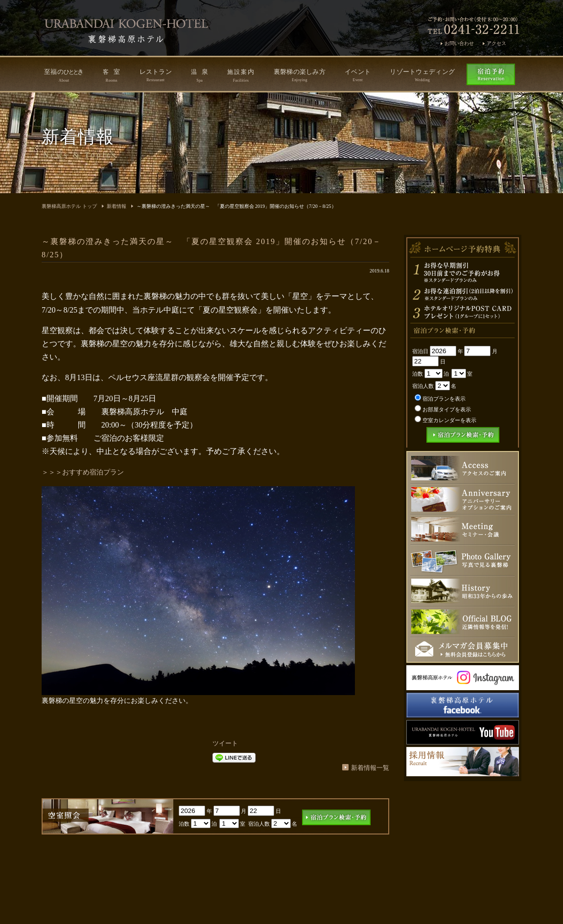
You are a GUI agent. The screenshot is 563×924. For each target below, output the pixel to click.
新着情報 (117, 206)
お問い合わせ (459, 43)
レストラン (156, 75)
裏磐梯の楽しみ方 (300, 75)
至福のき (64, 75)
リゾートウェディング (422, 75)
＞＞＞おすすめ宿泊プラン (83, 472)
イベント (358, 75)
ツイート (225, 743)
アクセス (496, 43)
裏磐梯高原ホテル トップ (69, 206)
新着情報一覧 (370, 768)
